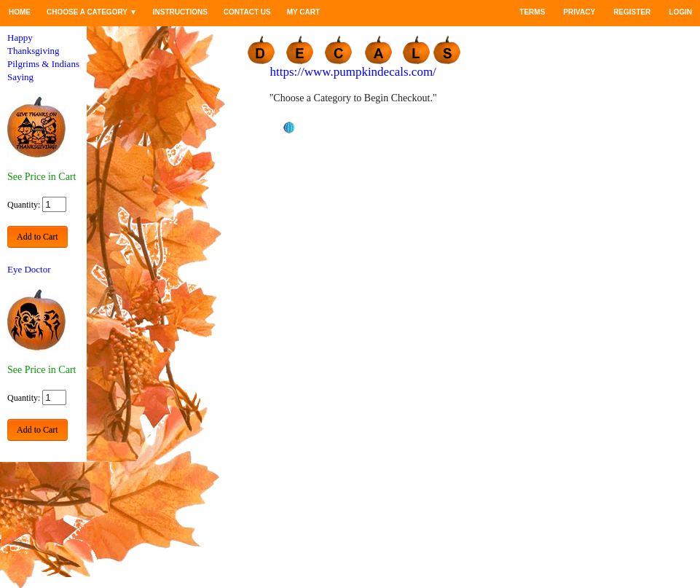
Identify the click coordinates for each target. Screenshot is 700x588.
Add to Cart (38, 237)
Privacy (579, 12)
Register (632, 12)
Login (680, 12)
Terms (532, 12)
